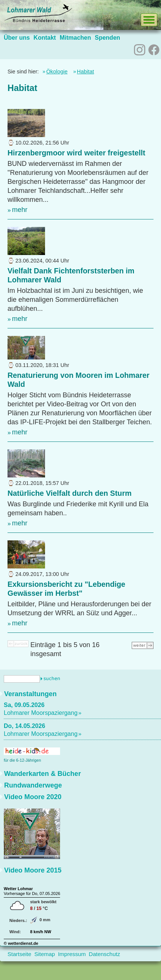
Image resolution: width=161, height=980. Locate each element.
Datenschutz (105, 954)
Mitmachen (75, 38)
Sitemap (44, 954)
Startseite (19, 954)
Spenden (107, 38)
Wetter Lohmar (18, 889)
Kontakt (45, 38)
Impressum (72, 954)
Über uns (17, 38)
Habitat (86, 72)
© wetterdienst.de (21, 943)
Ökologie (57, 72)
